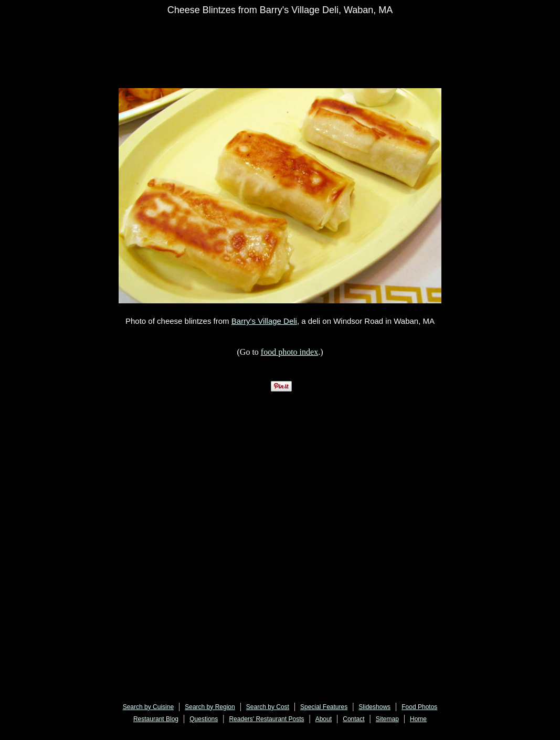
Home (418, 719)
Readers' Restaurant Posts (266, 719)
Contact (353, 719)
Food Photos (419, 707)
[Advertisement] (320, 46)
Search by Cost (268, 707)
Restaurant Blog (156, 719)
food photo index (289, 352)
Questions (204, 719)
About (324, 719)
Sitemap (387, 719)
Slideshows (374, 707)
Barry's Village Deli (264, 321)
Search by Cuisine (148, 707)
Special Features (324, 707)
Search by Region (210, 707)
